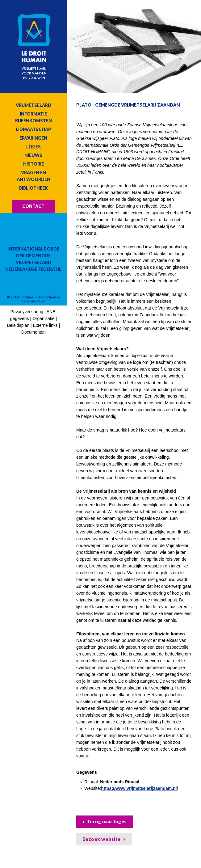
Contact (33, 206)
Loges (33, 147)
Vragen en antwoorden (33, 176)
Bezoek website (102, 839)
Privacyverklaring (27, 312)
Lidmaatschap (33, 129)
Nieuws (33, 155)
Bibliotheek (33, 188)
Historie (33, 164)
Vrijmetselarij (33, 105)
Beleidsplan (18, 325)
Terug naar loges (107, 821)
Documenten (33, 332)
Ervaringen (33, 138)
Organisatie (44, 318)
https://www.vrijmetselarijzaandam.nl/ (139, 788)
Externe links (45, 325)
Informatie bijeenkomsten (33, 117)
